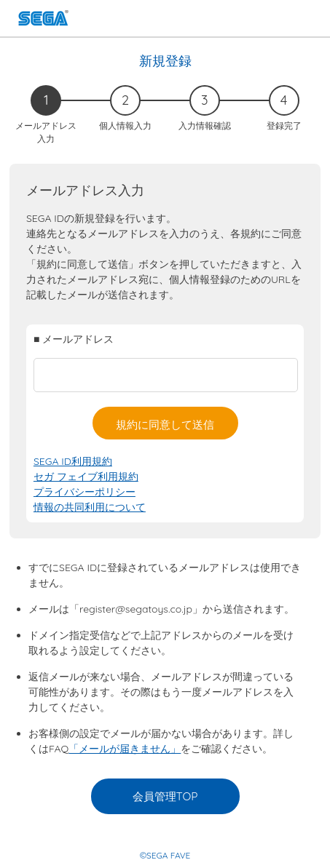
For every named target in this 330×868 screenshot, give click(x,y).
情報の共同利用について (90, 507)
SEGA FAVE (43, 20)
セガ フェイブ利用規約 (86, 477)
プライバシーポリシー (85, 492)
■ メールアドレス (74, 339)
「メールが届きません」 (125, 749)
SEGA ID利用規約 (73, 461)
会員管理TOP (165, 796)
